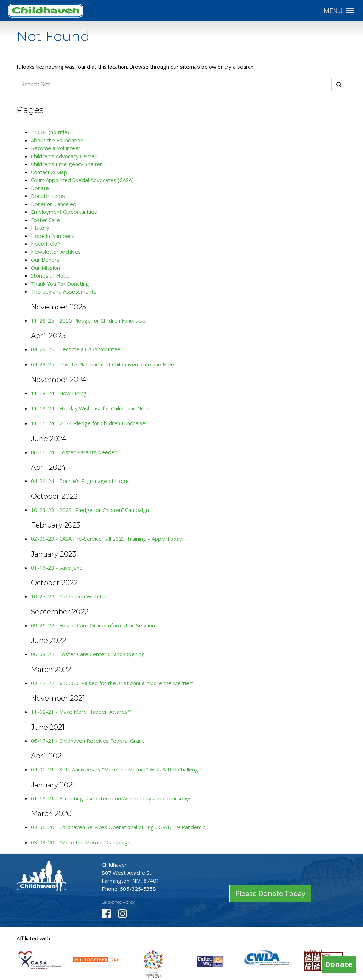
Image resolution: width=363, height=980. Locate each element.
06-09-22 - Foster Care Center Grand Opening (88, 654)
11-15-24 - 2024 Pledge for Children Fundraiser (89, 423)
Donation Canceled (54, 204)
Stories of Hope (50, 275)
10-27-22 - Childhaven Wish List (70, 596)
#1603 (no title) (50, 132)
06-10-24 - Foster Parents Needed (74, 452)
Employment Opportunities (64, 212)
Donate (40, 188)
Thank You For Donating (60, 284)
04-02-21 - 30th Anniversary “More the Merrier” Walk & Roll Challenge (116, 769)
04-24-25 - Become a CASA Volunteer (77, 349)
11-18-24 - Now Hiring (59, 393)
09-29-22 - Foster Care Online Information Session (93, 625)
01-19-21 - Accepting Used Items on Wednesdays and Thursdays (111, 798)
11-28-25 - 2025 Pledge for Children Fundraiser (89, 320)
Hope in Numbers (52, 236)
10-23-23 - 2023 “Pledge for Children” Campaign (90, 510)
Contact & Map (49, 172)
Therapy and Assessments (64, 291)
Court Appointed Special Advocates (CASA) (82, 180)
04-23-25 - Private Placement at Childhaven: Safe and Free (102, 364)
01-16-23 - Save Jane (57, 568)
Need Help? (45, 244)
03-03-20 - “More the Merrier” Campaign (81, 842)
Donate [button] (339, 964)
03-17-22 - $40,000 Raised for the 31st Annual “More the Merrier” (112, 683)
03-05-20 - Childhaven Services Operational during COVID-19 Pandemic (118, 827)
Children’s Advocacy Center (64, 156)
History (40, 228)
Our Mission (45, 268)
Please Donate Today (270, 893)
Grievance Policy (118, 902)
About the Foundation (57, 140)
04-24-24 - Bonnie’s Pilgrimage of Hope (80, 481)
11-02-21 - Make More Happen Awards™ (81, 712)
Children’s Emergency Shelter (66, 164)
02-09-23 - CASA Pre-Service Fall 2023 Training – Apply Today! (107, 539)
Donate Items (48, 196)
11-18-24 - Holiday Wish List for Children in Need (91, 408)
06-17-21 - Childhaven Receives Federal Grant (87, 741)
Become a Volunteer (56, 148)
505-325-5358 (138, 889)
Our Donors (45, 260)
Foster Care (45, 220)
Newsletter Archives (56, 252)
